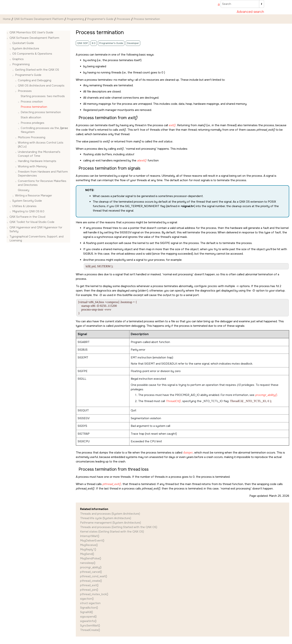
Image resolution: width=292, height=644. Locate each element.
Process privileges (32, 123)
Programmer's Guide (100, 19)
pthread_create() (91, 581)
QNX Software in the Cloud (27, 217)
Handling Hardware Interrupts (37, 161)
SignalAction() (89, 608)
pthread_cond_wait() (94, 576)
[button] (8, 33)
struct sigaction (90, 603)
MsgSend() (87, 554)
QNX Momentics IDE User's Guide (31, 32)
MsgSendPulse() (91, 558)
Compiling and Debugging (35, 80)
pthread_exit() (89, 585)
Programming (75, 19)
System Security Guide (27, 201)
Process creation (32, 102)
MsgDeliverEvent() (92, 541)
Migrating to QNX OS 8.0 (28, 211)
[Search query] (242, 4)
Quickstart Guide (23, 43)
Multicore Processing (32, 137)
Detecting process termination (41, 112)
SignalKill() (87, 612)
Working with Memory (32, 166)
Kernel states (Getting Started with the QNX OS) (112, 532)
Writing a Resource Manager (34, 196)
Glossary (24, 190)
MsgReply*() (88, 549)
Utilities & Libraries (24, 206)
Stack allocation (31, 117)
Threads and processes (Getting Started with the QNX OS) (119, 527)
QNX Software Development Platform (39, 19)
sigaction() (87, 599)
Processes (123, 19)
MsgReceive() (89, 545)
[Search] (262, 4)
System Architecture (26, 48)
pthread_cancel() (91, 572)
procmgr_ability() (91, 567)
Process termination (147, 19)
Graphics (18, 59)
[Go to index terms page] (217, 5)
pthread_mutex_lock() (94, 594)
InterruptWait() (90, 536)
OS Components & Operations (32, 54)
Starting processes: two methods (43, 96)
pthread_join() (89, 590)
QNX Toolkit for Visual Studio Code (32, 222)
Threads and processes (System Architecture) (110, 514)
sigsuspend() (88, 617)
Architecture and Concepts (41, 86)
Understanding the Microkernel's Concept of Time (39, 154)
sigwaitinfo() (88, 621)
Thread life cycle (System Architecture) (106, 518)
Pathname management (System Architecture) (111, 523)
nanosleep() (88, 563)
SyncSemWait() (90, 626)
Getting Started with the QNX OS (37, 70)
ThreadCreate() (90, 630)
